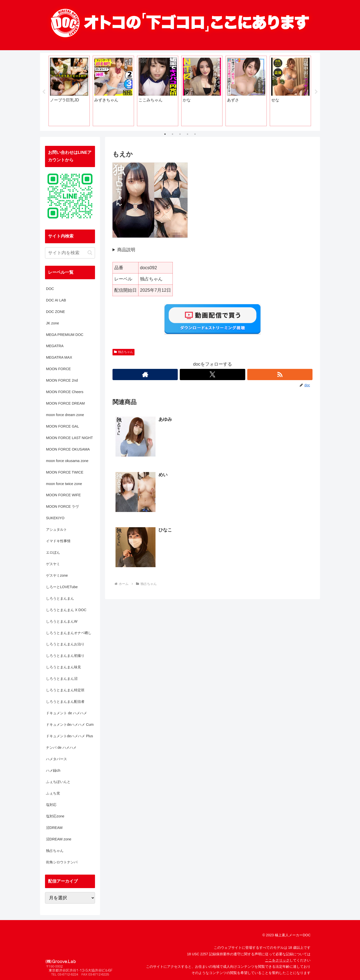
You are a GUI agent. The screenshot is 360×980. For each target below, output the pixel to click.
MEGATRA (55, 346)
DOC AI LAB (56, 300)
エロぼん (53, 552)
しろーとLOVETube (62, 587)
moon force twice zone (64, 484)
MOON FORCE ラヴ (62, 506)
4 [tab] (187, 134)
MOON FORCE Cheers (65, 392)
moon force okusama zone (67, 461)
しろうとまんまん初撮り (65, 656)
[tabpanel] (69, 91)
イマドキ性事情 (58, 541)
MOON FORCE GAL (62, 426)
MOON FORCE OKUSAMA (68, 449)
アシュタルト (56, 529)
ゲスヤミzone (57, 575)
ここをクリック (277, 960)
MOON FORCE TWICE (65, 472)
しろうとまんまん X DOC (66, 610)
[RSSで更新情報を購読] (280, 374)
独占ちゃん (123, 352)
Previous (44, 92)
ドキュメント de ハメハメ (66, 713)
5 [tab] (195, 134)
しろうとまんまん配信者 (65, 702)
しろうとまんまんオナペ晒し (69, 633)
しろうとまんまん (60, 598)
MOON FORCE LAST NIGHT (69, 438)
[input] (70, 253)
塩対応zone (55, 816)
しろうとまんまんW (62, 621)
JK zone (52, 323)
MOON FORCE (58, 369)
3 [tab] (180, 134)
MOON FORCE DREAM (65, 403)
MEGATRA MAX (59, 357)
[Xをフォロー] (212, 374)
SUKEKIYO (55, 518)
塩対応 (51, 805)
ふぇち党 (53, 793)
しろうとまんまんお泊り (65, 644)
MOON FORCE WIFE (63, 495)
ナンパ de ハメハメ (61, 747)
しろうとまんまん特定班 (65, 690)
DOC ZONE (55, 312)
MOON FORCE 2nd (62, 380)
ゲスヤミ (53, 564)
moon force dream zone (65, 415)
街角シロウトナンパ (62, 862)
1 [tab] (165, 134)
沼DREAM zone (59, 839)
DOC (50, 289)
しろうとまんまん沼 (62, 679)
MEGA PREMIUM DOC (65, 335)
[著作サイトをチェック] (145, 374)
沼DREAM (54, 828)
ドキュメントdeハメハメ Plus (69, 736)
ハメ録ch (53, 770)
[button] (90, 253)
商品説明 (126, 250)
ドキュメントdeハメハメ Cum (70, 725)
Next (316, 92)
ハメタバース (56, 759)
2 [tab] (172, 134)
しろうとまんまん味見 (63, 667)
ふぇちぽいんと (58, 782)
